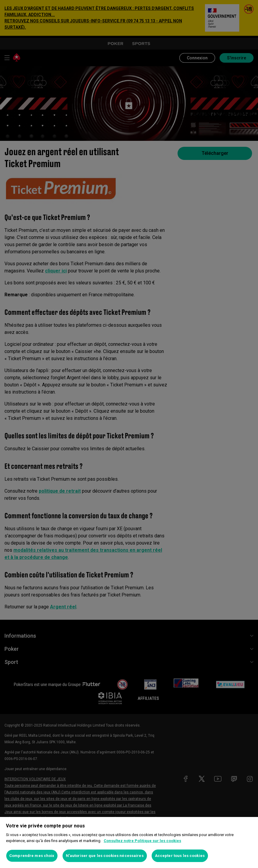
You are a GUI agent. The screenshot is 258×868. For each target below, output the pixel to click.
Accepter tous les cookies (180, 856)
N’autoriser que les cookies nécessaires (105, 856)
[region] (129, 842)
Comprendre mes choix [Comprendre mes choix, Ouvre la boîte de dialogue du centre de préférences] (32, 856)
